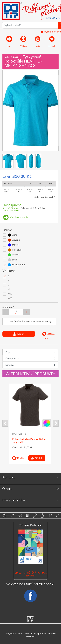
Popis (9, 352)
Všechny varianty (15, 217)
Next (56, 423)
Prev (5, 423)
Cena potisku (12, 358)
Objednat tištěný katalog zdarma (31, 574)
